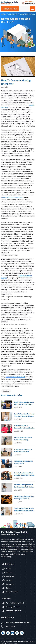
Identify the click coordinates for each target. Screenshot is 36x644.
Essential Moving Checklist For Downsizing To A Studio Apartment (24, 486)
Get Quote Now (10, 9)
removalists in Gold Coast (15, 377)
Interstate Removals (14, 611)
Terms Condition (12, 592)
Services (9, 580)
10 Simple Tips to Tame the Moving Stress (24, 462)
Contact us (10, 584)
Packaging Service (13, 607)
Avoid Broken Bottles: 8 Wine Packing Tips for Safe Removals (24, 498)
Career (9, 588)
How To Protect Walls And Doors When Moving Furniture (23, 439)
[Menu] (32, 9)
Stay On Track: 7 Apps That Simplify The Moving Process (24, 474)
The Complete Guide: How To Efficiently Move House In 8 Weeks (24, 509)
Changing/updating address (12, 197)
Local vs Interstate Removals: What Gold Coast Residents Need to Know (24, 415)
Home (3, 14)
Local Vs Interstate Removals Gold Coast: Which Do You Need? (24, 403)
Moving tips (13, 14)
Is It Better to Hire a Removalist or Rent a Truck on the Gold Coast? (24, 427)
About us (9, 572)
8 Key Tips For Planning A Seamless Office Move (23, 450)
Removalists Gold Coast (15, 603)
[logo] (10, 3)
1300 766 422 (10, 627)
